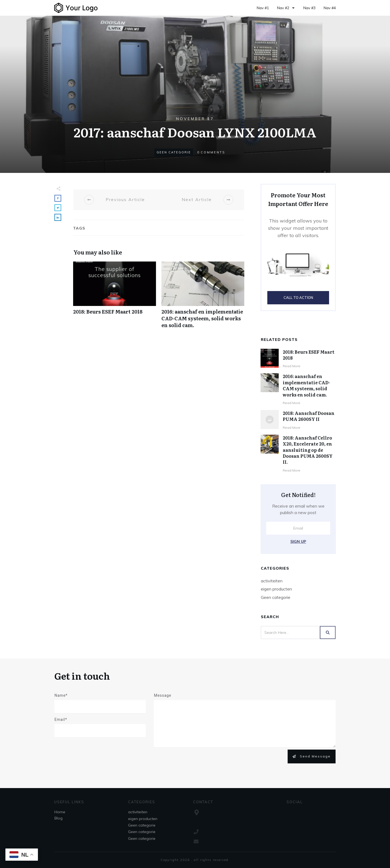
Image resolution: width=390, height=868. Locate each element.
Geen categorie (174, 152)
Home (60, 812)
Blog (58, 818)
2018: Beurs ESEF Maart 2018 (115, 298)
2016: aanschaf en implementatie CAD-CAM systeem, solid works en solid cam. (203, 298)
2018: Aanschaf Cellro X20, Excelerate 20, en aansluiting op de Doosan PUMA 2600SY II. (308, 450)
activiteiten (272, 581)
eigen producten (276, 589)
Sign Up (298, 541)
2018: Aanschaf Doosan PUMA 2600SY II (309, 416)
